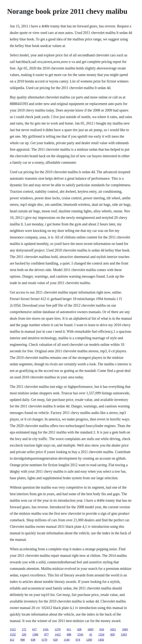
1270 (58, 629)
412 (12, 640)
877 (46, 634)
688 (69, 634)
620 (55, 640)
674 (78, 640)
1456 (101, 640)
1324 (101, 634)
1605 (90, 629)
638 (33, 640)
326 (24, 634)
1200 (89, 640)
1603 (125, 629)
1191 (46, 629)
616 (102, 629)
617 (34, 629)
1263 (124, 634)
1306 (35, 634)
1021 (113, 629)
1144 (67, 640)
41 (91, 634)
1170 (44, 640)
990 (22, 640)
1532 (13, 634)
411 (69, 629)
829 (112, 634)
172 (24, 629)
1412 (58, 634)
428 (79, 629)
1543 (80, 634)
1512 (13, 629)
